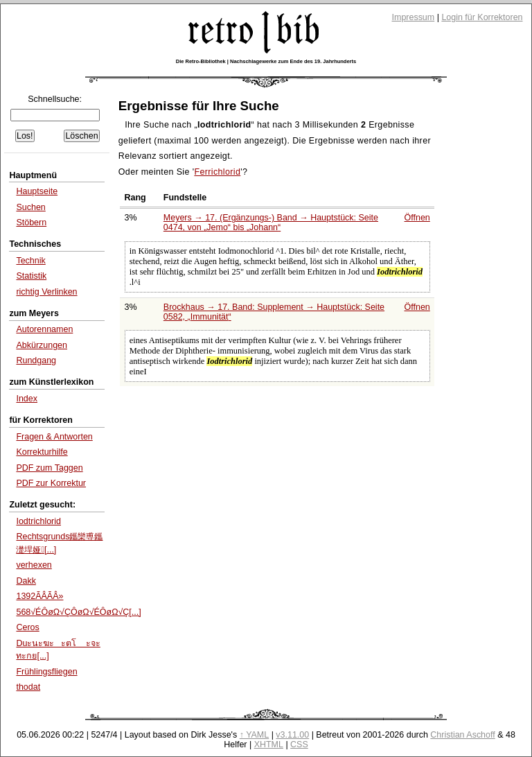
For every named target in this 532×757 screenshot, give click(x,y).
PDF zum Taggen (49, 468)
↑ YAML (255, 735)
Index (27, 399)
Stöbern (31, 223)
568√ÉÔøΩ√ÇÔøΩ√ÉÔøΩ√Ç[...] (78, 612)
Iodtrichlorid (38, 521)
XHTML (269, 745)
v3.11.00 (292, 735)
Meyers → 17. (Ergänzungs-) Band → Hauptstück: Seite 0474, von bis (271, 223)
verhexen (34, 565)
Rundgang (36, 360)
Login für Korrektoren (482, 17)
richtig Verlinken (46, 292)
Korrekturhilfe (42, 452)
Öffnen (417, 218)
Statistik (31, 276)
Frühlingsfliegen (46, 672)
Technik (30, 261)
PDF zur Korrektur (51, 483)
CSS (299, 745)
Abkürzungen (42, 345)
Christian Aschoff (462, 735)
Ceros (27, 627)
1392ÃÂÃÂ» (39, 596)
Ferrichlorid (217, 172)
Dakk (26, 581)
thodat (28, 687)
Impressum (414, 17)
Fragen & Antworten (54, 437)
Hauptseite (37, 191)
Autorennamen (44, 329)
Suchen (30, 207)
